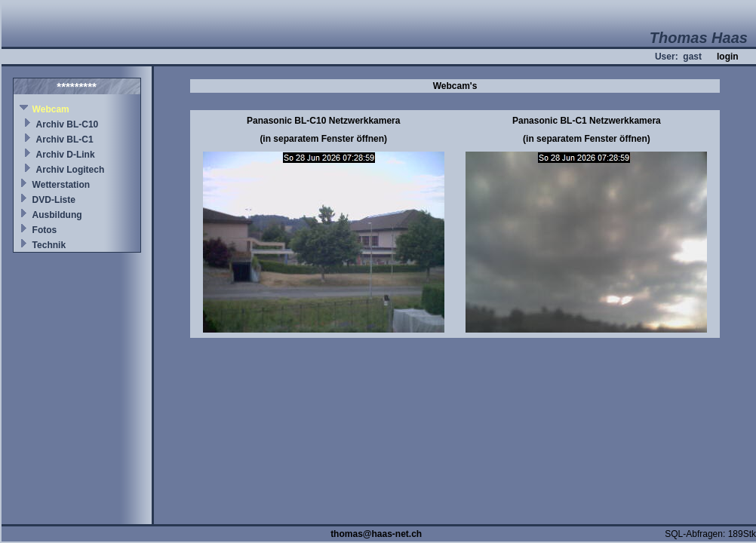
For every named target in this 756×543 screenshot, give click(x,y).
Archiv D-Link (66, 155)
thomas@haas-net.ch (376, 534)
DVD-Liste (54, 200)
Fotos (45, 230)
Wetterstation (61, 185)
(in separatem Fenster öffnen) (323, 139)
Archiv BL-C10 (68, 124)
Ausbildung (57, 215)
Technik (49, 245)
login (728, 57)
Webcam (51, 109)
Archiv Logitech (71, 170)
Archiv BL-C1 (65, 140)
